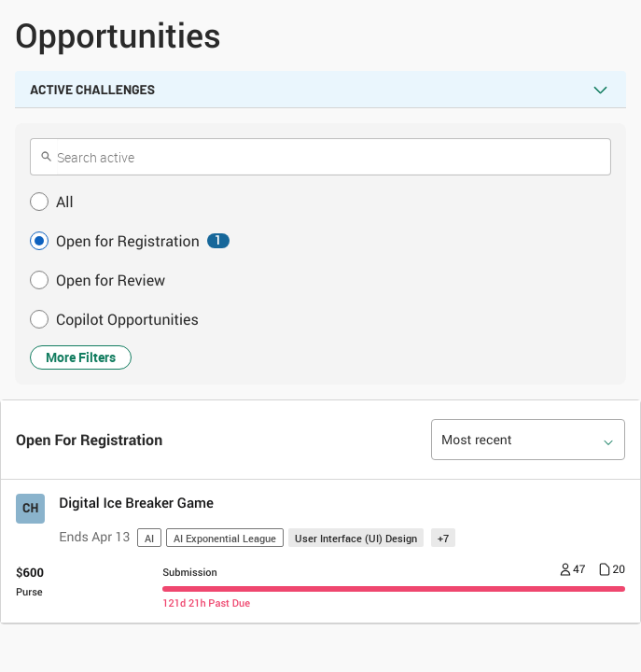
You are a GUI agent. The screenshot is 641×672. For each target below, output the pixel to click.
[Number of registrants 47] (573, 571)
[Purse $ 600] (30, 581)
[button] (320, 202)
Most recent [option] (477, 440)
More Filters (81, 357)
